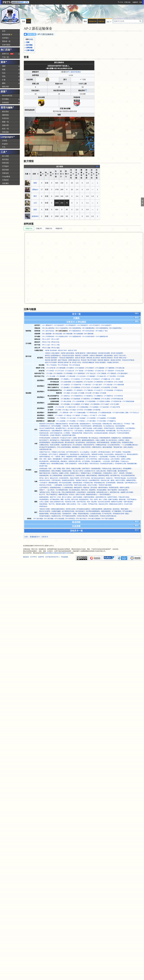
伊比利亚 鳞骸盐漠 (88, 362)
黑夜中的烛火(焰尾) (80, 485)
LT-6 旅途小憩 (101, 376)
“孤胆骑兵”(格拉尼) (81, 480)
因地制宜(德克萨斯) (68, 480)
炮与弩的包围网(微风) (93, 511)
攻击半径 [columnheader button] (92, 174)
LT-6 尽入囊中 (115, 404)
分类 (26, 537)
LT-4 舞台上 (85, 415)
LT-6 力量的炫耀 (119, 385)
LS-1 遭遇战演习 (47, 325)
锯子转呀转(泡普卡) (72, 452)
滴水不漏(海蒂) (112, 490)
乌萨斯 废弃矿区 (80, 353)
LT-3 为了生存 (85, 387)
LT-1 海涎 (67, 393)
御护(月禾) (85, 490)
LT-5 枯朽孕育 (106, 387)
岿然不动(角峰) (77, 497)
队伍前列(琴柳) (68, 485)
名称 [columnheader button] (34, 174)
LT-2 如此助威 (75, 399)
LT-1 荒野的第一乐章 (66, 413)
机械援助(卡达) (116, 438)
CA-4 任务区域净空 (89, 336)
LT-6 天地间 (102, 415)
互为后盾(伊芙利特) (114, 445)
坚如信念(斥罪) (103, 504)
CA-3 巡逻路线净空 (75, 336)
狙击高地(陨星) (120, 426)
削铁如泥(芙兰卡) (120, 454)
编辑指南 (5, 115)
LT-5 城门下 (94, 415)
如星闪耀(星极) (83, 457)
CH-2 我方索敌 (49, 519)
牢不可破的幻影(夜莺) (69, 516)
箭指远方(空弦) (88, 433)
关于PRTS (33, 557)
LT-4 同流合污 (95, 379)
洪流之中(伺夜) (92, 485)
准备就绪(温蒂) (44, 475)
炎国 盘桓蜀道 (108, 355)
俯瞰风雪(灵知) (63, 494)
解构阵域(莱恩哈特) (88, 440)
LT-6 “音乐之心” (135, 413)
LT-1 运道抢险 (61, 421)
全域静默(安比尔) (45, 426)
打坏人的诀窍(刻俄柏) (64, 447)
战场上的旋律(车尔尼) (57, 502)
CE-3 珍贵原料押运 (75, 328)
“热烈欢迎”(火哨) (70, 502)
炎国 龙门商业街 (80, 358)
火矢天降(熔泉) (130, 428)
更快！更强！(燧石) (45, 459)
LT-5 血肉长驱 (104, 407)
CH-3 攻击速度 (59, 519)
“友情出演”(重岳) (83, 464)
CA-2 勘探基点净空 (62, 336)
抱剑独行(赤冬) (68, 459)
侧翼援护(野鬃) (131, 480)
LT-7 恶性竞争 (109, 371)
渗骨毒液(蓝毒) (97, 426)
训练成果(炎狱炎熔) (58, 442)
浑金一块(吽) (94, 499)
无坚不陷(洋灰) (81, 502)
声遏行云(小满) (56, 492)
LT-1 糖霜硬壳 (68, 390)
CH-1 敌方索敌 (38, 519)
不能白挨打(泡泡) (124, 497)
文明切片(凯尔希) (82, 516)
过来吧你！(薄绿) (124, 440)
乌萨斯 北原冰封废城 (67, 353)
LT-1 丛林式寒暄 (66, 382)
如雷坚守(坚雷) (112, 497)
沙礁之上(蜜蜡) (100, 440)
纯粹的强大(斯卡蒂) (75, 461)
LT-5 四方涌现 (101, 421)
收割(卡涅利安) (86, 447)
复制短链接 (6, 34)
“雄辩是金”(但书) (44, 492)
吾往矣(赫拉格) (96, 461)
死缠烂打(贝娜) (112, 471)
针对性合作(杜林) (45, 438)
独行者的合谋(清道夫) (98, 478)
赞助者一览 (6, 41)
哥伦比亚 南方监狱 (68, 355)
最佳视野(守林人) (61, 428)
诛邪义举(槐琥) (56, 471)
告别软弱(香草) (64, 478)
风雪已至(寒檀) (55, 445)
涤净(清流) (116, 509)
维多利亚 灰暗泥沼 (107, 358)
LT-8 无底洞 (121, 376)
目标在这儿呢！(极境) (108, 480)
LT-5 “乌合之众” (91, 373)
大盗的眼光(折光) (66, 445)
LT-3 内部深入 (81, 421)
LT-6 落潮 (103, 393)
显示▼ (137, 317)
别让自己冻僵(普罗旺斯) (47, 428)
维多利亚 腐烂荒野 (51, 360)
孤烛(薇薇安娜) (132, 464)
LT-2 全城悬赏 (75, 404)
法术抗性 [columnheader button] (71, 174)
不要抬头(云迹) (107, 469)
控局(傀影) (129, 473)
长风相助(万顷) (88, 483)
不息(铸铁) (112, 457)
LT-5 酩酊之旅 (106, 379)
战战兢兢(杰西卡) (85, 424)
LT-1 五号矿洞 (51, 368)
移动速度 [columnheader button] (86, 174)
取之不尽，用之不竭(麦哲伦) (48, 494)
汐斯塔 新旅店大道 (74, 360)
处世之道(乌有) (101, 471)
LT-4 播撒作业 (98, 396)
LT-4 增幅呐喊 (95, 399)
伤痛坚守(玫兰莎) (45, 452)
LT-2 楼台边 (68, 415)
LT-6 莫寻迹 (97, 410)
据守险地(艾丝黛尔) (104, 452)
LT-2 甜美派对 (78, 390)
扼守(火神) (75, 499)
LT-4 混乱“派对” (97, 385)
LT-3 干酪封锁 (88, 390)
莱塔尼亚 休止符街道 (93, 358)
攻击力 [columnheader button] (61, 174)
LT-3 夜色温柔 (71, 376)
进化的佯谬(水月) (69, 475)
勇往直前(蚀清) (70, 442)
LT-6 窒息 (114, 387)
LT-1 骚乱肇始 (65, 399)
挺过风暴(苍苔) (44, 461)
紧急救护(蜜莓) (44, 514)
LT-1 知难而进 (65, 385)
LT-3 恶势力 (70, 368)
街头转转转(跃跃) (86, 426)
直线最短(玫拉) (90, 431)
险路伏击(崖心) (117, 469)
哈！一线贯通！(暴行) (58, 457)
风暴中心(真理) (124, 488)
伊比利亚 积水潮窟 (104, 353)
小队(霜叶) (94, 452)
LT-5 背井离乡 (89, 371)
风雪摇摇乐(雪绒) (127, 442)
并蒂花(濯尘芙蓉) (55, 514)
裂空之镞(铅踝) (75, 426)
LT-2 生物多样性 (77, 382)
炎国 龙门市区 (72, 350)
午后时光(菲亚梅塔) (123, 433)
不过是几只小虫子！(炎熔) (69, 438)
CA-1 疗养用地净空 (48, 336)
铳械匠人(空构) (64, 473)
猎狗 (35, 183)
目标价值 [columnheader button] (97, 174)
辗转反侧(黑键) (107, 447)
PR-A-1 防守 (46, 339)
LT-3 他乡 (73, 410)
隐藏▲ (137, 313)
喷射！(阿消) (66, 469)
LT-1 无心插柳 (51, 376)
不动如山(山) (124, 461)
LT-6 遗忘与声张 (115, 407)
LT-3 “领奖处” (85, 404)
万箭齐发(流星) (97, 424)
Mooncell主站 (7, 96)
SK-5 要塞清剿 (89, 334)
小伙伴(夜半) (43, 483)
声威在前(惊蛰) (65, 440)
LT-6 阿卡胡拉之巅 (117, 399)
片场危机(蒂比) (108, 473)
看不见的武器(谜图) (65, 483)
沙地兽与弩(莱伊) (55, 435)
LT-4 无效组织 (80, 368)
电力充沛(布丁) (44, 440)
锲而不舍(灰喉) (87, 428)
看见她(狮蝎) (127, 469)
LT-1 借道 (49, 373)
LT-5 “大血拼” (105, 404)
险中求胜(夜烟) (83, 438)
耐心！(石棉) (103, 499)
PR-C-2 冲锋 (55, 345)
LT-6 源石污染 (99, 371)
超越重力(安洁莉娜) (127, 492)
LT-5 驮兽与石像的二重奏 (120, 413)
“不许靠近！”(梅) (129, 424)
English (5, 144)
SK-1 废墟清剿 (47, 334)
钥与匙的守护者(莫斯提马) (48, 447)
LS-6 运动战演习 (106, 325)
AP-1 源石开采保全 (74, 72)
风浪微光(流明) (94, 516)
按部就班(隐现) (100, 431)
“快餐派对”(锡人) (86, 473)
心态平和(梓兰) (44, 488)
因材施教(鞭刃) (58, 459)
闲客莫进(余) (43, 506)
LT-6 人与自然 (118, 382)
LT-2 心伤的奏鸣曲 (78, 401)
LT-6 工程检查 (102, 373)
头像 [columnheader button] (27, 174)
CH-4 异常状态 (70, 519)
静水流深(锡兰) (80, 511)
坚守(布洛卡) (93, 457)
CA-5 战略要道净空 (102, 336)
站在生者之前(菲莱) (104, 502)
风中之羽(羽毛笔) (92, 459)
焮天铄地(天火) (55, 440)
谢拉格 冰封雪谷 (116, 360)
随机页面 (5, 87)
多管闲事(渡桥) (111, 483)
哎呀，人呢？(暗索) (55, 469)
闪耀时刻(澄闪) (97, 447)
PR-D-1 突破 (46, 348)
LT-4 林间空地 (98, 382)
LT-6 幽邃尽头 (111, 421)
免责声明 (41, 557)
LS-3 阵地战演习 (71, 325)
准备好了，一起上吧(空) (47, 490)
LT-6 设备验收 (100, 368)
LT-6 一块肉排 (116, 379)
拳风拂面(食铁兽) (45, 471)
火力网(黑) (67, 433)
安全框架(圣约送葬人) (107, 464)
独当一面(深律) (92, 502)
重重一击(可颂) (65, 499)
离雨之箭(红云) (118, 424)
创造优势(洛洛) (91, 442)
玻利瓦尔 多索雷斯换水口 (53, 355)
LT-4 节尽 (80, 410)
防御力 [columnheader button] (66, 174)
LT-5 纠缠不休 (108, 382)
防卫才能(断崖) (122, 457)
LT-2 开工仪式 (59, 371)
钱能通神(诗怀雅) (72, 457)
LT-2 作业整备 (71, 421)
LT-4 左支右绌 (81, 376)
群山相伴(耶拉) (80, 442)
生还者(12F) (55, 438)
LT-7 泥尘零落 (111, 376)
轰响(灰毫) (122, 499)
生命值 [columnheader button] (56, 174)
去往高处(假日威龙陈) (101, 433)
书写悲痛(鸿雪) (44, 435)
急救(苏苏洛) (108, 509)
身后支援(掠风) (123, 490)
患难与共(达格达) (104, 459)
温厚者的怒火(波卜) (103, 492)
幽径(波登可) (78, 488)
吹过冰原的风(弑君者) (128, 475)
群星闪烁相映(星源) (103, 442)
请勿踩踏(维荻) (96, 469)
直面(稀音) (92, 490)
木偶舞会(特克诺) (101, 445)
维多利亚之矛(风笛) (45, 485)
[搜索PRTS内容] (128, 21)
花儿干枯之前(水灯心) (124, 431)
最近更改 (5, 111)
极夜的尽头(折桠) (117, 502)
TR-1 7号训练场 (51, 365)
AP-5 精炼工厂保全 (102, 331)
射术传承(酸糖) (56, 426)
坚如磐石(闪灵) (56, 516)
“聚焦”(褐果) (124, 509)
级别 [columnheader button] (51, 174)
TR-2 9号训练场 (63, 365)
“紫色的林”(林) (118, 447)
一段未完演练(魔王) (104, 494)
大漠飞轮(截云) (79, 431)
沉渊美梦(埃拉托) (45, 431)
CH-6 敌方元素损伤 (94, 519)
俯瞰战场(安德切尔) (62, 424)
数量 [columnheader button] (41, 174)
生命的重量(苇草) (94, 480)
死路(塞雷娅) (43, 504)
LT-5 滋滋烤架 (101, 418)
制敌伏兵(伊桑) (76, 469)
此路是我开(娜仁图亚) (69, 435)
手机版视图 (64, 557)
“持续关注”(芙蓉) (44, 509)
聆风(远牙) (112, 433)
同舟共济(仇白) (94, 464)
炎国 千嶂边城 (62, 360)
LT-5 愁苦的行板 (116, 401)
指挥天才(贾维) (120, 480)
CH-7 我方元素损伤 (108, 519)
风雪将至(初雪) (114, 488)
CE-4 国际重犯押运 (89, 328)
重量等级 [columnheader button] (81, 174)
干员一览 (5, 57)
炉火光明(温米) (77, 445)
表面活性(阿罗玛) (89, 445)
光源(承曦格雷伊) (57, 431)
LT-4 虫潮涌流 (94, 407)
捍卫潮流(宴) (43, 454)
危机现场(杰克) (75, 454)
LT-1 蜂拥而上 (65, 379)
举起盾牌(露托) (44, 499)
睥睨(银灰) (64, 461)
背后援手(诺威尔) (45, 516)
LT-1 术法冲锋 (60, 407)
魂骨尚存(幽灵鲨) (45, 457)
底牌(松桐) (120, 483)
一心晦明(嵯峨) (58, 485)
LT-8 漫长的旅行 (123, 373)
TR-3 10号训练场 (74, 365)
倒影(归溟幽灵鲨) (92, 475)
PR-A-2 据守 (55, 339)
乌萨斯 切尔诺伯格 (51, 350)
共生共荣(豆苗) (132, 478)
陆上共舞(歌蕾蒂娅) (56, 475)
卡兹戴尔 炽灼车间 (113, 362)
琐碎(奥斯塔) (120, 428)
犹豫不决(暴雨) (113, 499)
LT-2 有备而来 (58, 373)
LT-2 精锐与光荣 (70, 407)
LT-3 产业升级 (85, 379)
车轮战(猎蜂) (127, 452)
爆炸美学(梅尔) (103, 488)
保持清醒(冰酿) (111, 431)
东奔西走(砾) (43, 469)
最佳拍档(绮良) (123, 471)
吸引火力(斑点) (67, 497)
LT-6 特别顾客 (111, 418)
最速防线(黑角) (44, 497)
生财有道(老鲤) (80, 475)
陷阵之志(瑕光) (71, 504)
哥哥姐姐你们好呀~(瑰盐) (121, 514)
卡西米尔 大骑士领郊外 (52, 353)
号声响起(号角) (93, 504)
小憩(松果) (65, 426)
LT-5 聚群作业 (108, 396)
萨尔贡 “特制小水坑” (120, 358)
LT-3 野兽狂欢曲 (92, 413)
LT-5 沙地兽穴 (90, 368)
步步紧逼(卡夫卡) (90, 471)
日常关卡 (45, 537)
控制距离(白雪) (107, 424)
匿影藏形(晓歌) (53, 483)
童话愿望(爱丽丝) (45, 442)
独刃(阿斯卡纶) (115, 475)
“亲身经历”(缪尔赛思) (105, 485)
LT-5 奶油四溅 (108, 390)
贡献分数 (5, 125)
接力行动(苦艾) (76, 440)
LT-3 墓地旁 (76, 415)
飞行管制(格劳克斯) (62, 490)
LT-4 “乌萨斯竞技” (79, 373)
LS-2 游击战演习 (59, 325)
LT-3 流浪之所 (70, 371)
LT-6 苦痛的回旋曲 (128, 401)
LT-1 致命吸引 (65, 387)
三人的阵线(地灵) (67, 488)
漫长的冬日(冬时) (45, 480)
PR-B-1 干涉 (46, 342)
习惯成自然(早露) (77, 433)
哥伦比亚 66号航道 (128, 360)
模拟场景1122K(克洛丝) (47, 424)
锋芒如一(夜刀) (44, 478)
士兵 (35, 203)
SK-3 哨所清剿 (68, 334)
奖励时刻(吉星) (44, 433)
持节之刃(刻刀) (53, 454)
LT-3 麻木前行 (87, 385)
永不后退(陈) (86, 461)
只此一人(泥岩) (82, 504)
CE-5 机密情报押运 (102, 328)
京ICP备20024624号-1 (52, 557)
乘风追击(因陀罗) (132, 454)
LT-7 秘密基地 (110, 368)
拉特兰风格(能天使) (56, 433)
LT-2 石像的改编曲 (80, 413)
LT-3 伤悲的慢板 (90, 401)
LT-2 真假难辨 (61, 376)
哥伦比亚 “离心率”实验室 (89, 360)
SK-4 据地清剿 (78, 334)
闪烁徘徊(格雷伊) (105, 438)
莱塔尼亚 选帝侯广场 (64, 362)
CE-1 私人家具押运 (48, 328)
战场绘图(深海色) (55, 488)
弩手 (35, 196)
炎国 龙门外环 (62, 350)
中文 (4, 147)
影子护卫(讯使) (85, 478)
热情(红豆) (109, 478)
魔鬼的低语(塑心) (92, 494)
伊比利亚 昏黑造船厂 (51, 358)
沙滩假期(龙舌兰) (80, 459)
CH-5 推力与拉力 (81, 519)
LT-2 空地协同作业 (77, 396)
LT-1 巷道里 (59, 415)
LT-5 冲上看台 (106, 399)
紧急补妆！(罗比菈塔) (90, 488)
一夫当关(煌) (106, 461)
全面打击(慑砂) (98, 428)
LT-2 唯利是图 (61, 368)
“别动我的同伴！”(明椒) (69, 514)
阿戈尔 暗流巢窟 (100, 362)
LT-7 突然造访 (112, 373)
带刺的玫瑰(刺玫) (83, 514)
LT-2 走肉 (74, 393)
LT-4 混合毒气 (95, 387)
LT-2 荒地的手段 (76, 385)
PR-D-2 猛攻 (55, 348)
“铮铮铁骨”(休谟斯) (97, 454)
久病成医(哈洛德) (95, 514)
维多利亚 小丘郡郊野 (82, 355)
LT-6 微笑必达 (118, 390)
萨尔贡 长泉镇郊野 (117, 353)
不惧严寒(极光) (132, 499)
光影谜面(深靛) (127, 438)
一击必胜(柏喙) (103, 457)
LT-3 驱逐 (81, 393)
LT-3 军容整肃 (68, 373)
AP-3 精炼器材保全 (75, 331)
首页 (4, 31)
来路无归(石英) (85, 454)
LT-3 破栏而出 (85, 399)
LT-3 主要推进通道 (83, 407)
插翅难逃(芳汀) (64, 454)
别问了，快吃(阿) (119, 473)
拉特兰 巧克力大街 (120, 355)
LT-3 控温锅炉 (81, 418)
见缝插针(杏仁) (75, 473)
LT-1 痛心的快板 (66, 401)
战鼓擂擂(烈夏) (55, 461)
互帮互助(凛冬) (56, 480)
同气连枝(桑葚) (127, 511)
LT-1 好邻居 (50, 371)
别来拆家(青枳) (77, 483)
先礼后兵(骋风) (109, 454)
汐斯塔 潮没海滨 (92, 353)
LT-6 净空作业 (118, 396)
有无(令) (72, 494)
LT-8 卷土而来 (119, 371)
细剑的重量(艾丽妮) (58, 464)
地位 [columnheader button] (46, 174)
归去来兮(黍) (128, 504)
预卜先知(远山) (93, 438)
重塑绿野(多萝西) (104, 475)
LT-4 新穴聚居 (91, 421)
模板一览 (5, 122)
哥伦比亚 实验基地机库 (67, 358)
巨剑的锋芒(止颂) (121, 464)
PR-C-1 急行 (46, 345)
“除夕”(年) (52, 504)
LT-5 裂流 (96, 393)
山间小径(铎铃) (115, 459)
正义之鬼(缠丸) (85, 452)
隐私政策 (26, 557)
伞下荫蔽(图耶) (117, 511)
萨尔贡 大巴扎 (77, 362)
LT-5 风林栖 (88, 410)
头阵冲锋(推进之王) (131, 483)
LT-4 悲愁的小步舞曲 (103, 401)
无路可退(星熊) (128, 502)
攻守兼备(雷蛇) (55, 499)
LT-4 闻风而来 (95, 404)
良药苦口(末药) (71, 509)
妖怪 (35, 210)
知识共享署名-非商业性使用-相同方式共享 (58, 553)
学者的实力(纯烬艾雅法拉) (108, 516)
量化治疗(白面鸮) (45, 511)
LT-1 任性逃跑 (65, 404)
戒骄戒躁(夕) (76, 447)
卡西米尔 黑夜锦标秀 (96, 355)
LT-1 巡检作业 (65, 396)
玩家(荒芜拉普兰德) (45, 449)
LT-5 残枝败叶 (91, 376)
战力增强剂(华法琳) (68, 511)
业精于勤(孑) (86, 469)
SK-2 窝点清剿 (57, 334)
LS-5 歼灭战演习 (94, 325)
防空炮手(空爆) (74, 424)
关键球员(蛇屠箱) (89, 497)
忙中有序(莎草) (107, 514)
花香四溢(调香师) (97, 509)
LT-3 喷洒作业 (88, 396)
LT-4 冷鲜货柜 (91, 418)
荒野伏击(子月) (68, 431)
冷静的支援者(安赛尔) (58, 509)
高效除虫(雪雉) (67, 471)
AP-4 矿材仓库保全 (88, 331)
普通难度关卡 (35, 537)
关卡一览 (32, 34)
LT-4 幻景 (88, 393)
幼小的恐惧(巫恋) (75, 490)
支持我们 (5, 38)
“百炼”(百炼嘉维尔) (71, 464)
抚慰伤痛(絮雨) (106, 511)
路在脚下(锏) (43, 466)
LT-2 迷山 (65, 410)
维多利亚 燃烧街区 (103, 360)
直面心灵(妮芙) (128, 447)
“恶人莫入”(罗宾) (78, 471)
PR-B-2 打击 (55, 342)
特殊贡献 (5, 132)
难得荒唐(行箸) (115, 492)
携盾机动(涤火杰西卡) (116, 504)
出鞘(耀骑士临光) (45, 464)
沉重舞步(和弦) (44, 445)
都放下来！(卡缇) (55, 497)
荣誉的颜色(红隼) (100, 483)
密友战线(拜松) (84, 499)
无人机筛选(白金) (109, 426)
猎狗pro (35, 189)
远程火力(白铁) (80, 494)
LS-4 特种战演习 (83, 325)
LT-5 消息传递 (108, 385)
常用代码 (5, 118)
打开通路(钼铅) (97, 473)
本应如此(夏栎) (102, 490)
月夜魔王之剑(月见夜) (58, 452)
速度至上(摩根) (126, 459)
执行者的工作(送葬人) (75, 428)
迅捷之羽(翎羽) (75, 478)
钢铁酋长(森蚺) (61, 504)
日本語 (5, 141)
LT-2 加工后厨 (71, 418)
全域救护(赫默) (56, 511)
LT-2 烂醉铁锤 (75, 387)
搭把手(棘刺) (115, 461)
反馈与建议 (6, 45)
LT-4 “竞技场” (79, 371)
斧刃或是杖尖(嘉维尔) (83, 509)
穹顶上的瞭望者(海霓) (68, 492)
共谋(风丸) (55, 473)
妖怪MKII (35, 216)
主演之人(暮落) (44, 502)
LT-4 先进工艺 (98, 390)
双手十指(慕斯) (117, 452)
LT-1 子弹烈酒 (61, 418)
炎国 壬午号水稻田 (51, 362)
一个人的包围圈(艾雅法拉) (129, 445)
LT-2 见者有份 (75, 379)
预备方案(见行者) (45, 473)
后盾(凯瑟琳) (91, 492)
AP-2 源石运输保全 (62, 331)
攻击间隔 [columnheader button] (76, 174)
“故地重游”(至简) (116, 442)
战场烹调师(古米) (101, 497)
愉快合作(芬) (54, 478)
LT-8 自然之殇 (120, 368)
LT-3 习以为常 (88, 382)
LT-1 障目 (58, 410)
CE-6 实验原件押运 (115, 328)
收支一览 (5, 129)
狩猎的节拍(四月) (109, 428)
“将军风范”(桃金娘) (120, 478)
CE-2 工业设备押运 (62, 328)
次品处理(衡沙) (81, 492)
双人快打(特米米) (112, 440)
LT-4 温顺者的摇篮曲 (105, 413)
